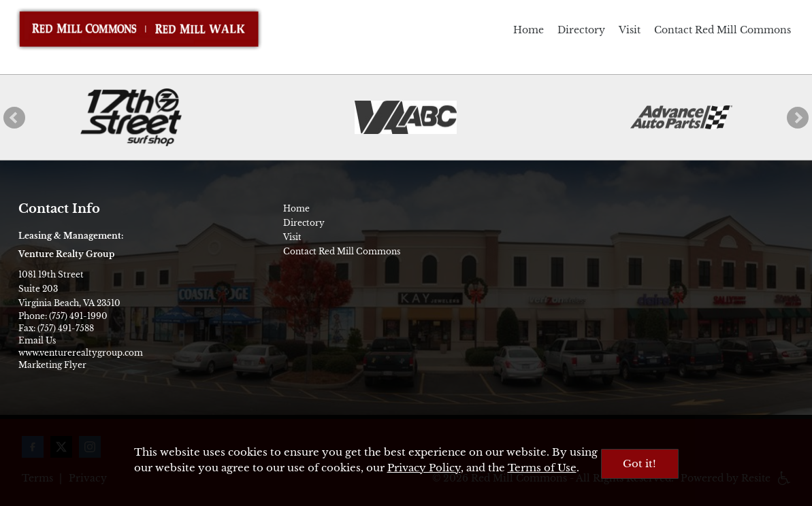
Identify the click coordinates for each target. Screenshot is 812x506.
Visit (630, 30)
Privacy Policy (424, 468)
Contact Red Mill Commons (722, 30)
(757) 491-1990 (78, 316)
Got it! (639, 463)
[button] (14, 118)
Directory (581, 30)
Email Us (37, 340)
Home (529, 30)
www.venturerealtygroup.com (81, 353)
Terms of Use (542, 468)
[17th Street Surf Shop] (131, 117)
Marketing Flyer (52, 365)
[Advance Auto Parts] (681, 117)
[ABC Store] (406, 118)
